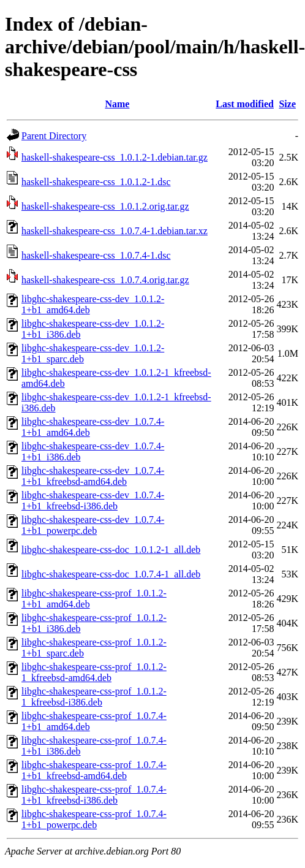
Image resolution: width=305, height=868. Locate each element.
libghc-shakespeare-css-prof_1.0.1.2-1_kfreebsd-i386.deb (94, 697)
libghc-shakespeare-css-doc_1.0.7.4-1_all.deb (111, 574)
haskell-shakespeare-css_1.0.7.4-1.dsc (96, 255)
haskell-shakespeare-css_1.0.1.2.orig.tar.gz (105, 206)
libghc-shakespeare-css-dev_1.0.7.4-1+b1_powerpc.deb (93, 525)
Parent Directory (54, 136)
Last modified (245, 104)
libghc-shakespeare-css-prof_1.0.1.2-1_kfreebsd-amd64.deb (94, 672)
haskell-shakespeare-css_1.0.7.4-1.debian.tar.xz (115, 231)
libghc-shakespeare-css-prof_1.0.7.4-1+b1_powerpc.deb (94, 819)
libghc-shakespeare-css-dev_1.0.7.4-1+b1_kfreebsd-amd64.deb (93, 476)
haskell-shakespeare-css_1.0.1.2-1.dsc (96, 182)
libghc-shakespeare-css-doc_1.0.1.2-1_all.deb (111, 550)
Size (287, 104)
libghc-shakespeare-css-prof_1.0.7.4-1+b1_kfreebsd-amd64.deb (94, 770)
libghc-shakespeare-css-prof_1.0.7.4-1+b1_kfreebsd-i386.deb (94, 795)
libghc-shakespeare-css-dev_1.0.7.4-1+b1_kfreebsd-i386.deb (93, 501)
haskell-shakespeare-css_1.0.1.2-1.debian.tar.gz (115, 157)
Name (117, 104)
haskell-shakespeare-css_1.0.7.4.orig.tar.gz (105, 280)
